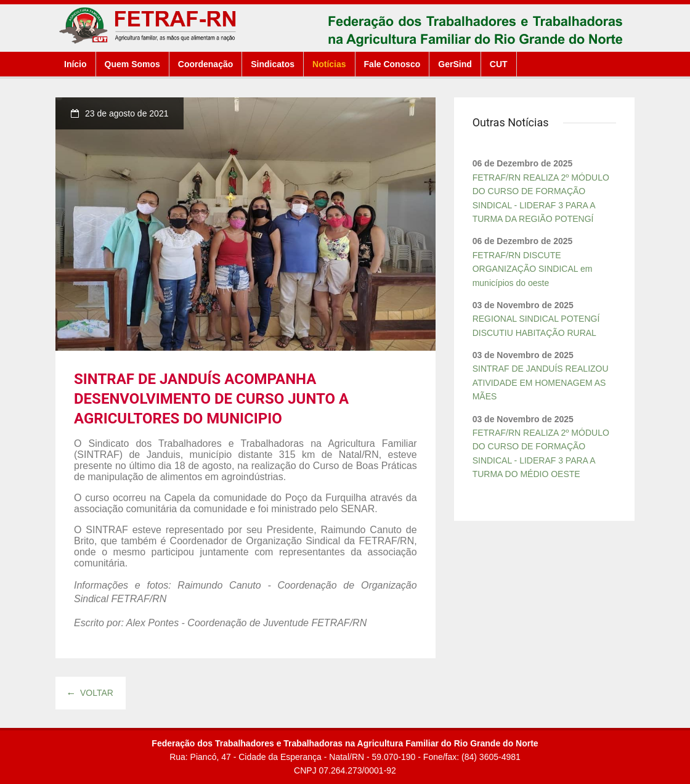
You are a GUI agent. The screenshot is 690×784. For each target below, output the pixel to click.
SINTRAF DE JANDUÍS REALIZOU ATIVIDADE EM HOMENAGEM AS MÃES (541, 382)
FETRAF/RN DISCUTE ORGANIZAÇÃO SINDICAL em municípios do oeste (533, 269)
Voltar (91, 693)
